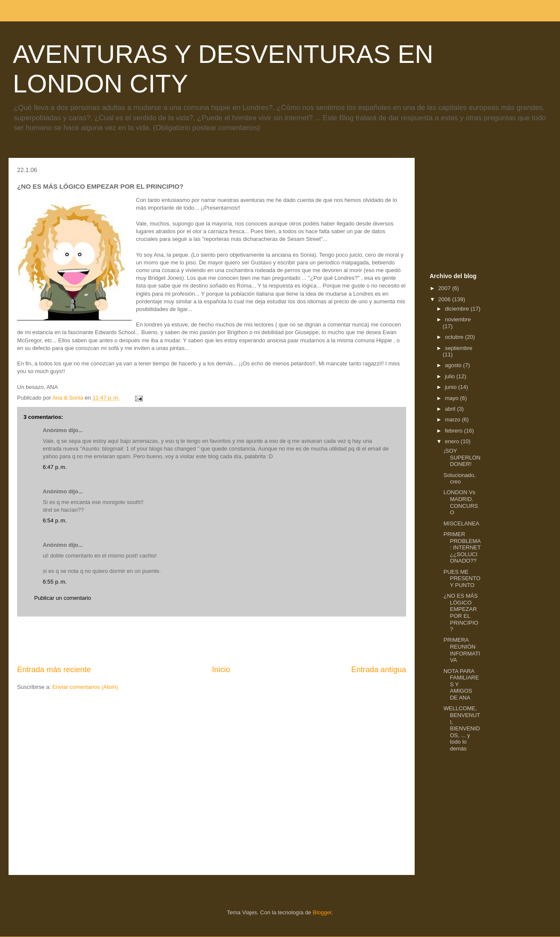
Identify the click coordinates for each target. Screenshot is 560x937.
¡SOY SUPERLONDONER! (462, 457)
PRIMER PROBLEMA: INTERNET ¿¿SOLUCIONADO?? (462, 547)
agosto (454, 365)
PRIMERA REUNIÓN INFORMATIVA (462, 650)
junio (452, 387)
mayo (452, 398)
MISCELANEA (461, 523)
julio (451, 376)
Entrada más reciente (54, 670)
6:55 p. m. (55, 582)
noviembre (458, 319)
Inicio (221, 670)
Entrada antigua (379, 670)
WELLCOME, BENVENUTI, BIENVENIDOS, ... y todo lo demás (462, 728)
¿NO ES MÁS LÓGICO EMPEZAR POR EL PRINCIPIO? (461, 612)
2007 (445, 288)
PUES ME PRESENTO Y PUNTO (462, 578)
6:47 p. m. (55, 467)
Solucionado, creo (459, 479)
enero (453, 441)
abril (451, 409)
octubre (455, 337)
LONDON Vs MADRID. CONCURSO (461, 502)
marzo (454, 420)
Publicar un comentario (63, 598)
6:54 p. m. (55, 520)
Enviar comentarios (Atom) (85, 687)
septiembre (459, 348)
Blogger (322, 912)
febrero (455, 431)
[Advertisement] (212, 640)
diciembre (458, 309)
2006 (445, 299)
